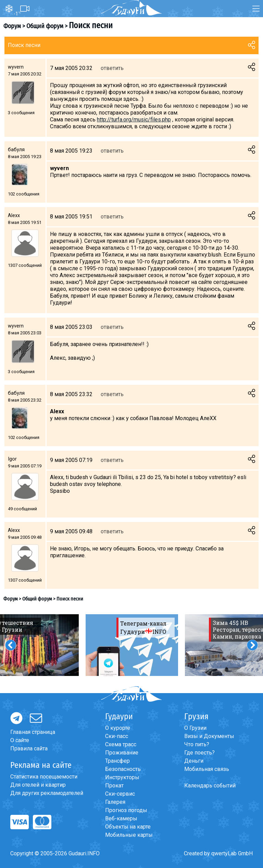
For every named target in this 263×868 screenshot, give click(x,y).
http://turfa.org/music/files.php (134, 120)
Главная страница (33, 732)
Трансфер (117, 761)
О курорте (118, 728)
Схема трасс (121, 744)
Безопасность (123, 769)
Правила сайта (29, 748)
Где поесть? (199, 753)
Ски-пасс (117, 736)
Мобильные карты (129, 835)
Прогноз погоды (126, 810)
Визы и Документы (209, 736)
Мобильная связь (207, 769)
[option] (132, 645)
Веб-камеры (121, 818)
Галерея (115, 802)
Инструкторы (122, 777)
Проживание (122, 753)
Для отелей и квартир (38, 785)
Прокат (114, 786)
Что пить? (197, 744)
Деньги (194, 761)
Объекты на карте (128, 827)
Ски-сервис (120, 794)
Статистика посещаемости (44, 777)
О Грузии (195, 728)
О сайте (20, 740)
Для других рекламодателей (47, 793)
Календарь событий (210, 786)
